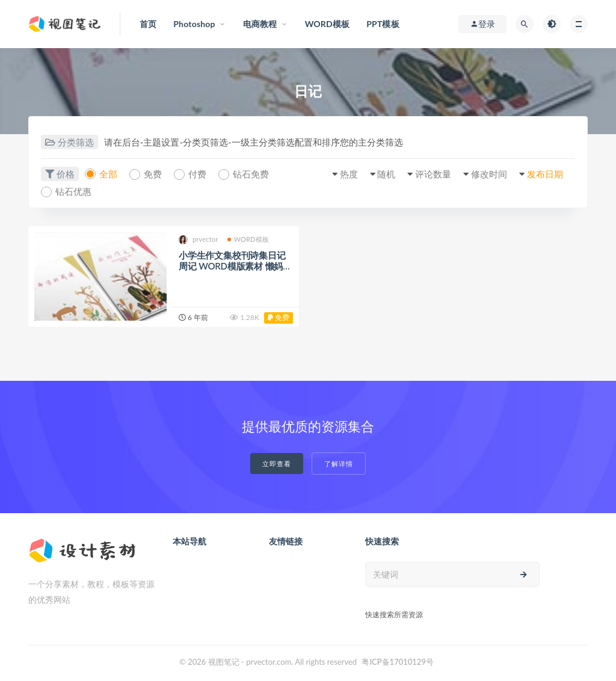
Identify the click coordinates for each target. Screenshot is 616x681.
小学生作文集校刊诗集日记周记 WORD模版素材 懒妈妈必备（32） (235, 266)
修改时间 (489, 174)
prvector (199, 240)
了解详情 (339, 464)
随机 (386, 174)
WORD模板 (248, 239)
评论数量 (433, 174)
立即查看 (277, 464)
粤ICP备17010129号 (398, 662)
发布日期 (545, 174)
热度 (349, 174)
